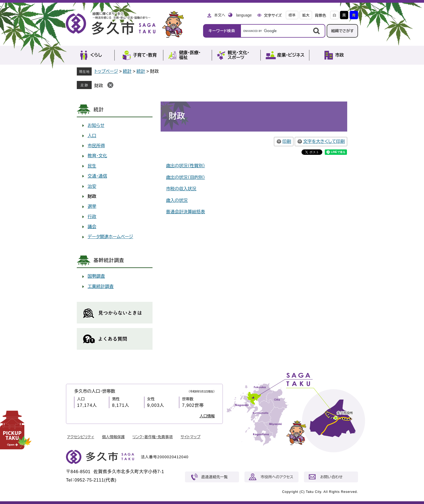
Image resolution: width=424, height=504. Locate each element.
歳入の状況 (177, 200)
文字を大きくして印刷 (324, 141)
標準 (292, 15)
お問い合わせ (331, 477)
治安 (92, 186)
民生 (92, 166)
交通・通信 (97, 176)
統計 (127, 71)
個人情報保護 (113, 437)
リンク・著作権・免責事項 (153, 437)
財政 (99, 86)
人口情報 (207, 416)
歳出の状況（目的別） (186, 177)
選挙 (92, 206)
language (244, 15)
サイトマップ (191, 437)
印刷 (287, 141)
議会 (92, 227)
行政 (92, 217)
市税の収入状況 (181, 189)
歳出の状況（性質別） (186, 166)
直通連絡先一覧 (214, 477)
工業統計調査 (101, 287)
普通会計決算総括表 (186, 212)
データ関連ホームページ (110, 237)
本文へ (220, 15)
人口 (92, 136)
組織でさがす (342, 31)
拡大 (306, 15)
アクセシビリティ (81, 437)
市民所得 (96, 146)
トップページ (106, 71)
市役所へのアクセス (277, 477)
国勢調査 (96, 276)
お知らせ (96, 125)
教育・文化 (97, 156)
